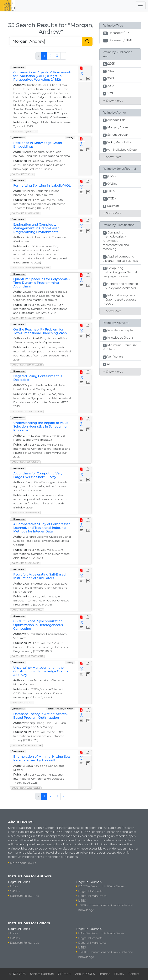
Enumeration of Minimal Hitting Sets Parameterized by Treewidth (42, 758)
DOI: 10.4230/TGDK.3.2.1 (22, 174)
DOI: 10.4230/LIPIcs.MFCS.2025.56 (27, 412)
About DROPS (85, 974)
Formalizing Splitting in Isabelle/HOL (42, 186)
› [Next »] (63, 56)
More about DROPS (24, 863)
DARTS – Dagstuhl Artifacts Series (101, 886)
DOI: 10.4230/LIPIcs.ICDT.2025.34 (26, 745)
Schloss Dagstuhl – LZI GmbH (50, 974)
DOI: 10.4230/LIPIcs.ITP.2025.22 (26, 213)
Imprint (104, 974)
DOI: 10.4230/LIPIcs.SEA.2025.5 (25, 563)
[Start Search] (87, 41)
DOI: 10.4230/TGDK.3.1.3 (22, 703)
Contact (134, 974)
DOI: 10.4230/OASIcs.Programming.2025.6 (31, 268)
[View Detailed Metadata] (81, 74)
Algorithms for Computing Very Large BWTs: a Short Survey (38, 475)
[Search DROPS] (46, 41)
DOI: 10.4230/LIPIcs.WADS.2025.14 (27, 318)
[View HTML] (88, 182)
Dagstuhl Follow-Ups (24, 896)
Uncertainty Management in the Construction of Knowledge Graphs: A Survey (41, 671)
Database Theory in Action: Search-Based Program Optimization (41, 716)
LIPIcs (14, 886)
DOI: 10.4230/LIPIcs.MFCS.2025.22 (27, 365)
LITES (82, 901)
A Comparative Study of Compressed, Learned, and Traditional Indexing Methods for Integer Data (42, 528)
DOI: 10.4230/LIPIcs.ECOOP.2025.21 (27, 656)
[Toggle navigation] (140, 5)
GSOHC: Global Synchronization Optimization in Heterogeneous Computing (38, 625)
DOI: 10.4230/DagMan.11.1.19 (24, 132)
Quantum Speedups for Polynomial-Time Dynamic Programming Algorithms (42, 283)
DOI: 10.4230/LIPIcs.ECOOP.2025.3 (27, 610)
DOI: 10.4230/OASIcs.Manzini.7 (25, 513)
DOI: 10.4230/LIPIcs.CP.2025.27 (25, 462)
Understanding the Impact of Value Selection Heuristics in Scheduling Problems (41, 426)
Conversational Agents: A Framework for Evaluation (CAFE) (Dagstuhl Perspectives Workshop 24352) (42, 76)
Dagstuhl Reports (90, 891)
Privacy (119, 974)
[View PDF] (81, 69)
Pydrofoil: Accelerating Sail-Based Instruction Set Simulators (40, 576)
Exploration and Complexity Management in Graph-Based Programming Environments (36, 228)
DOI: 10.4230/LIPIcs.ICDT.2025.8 (26, 788)
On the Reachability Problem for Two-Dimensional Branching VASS (40, 331)
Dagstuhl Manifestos (92, 896)
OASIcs (15, 891)
